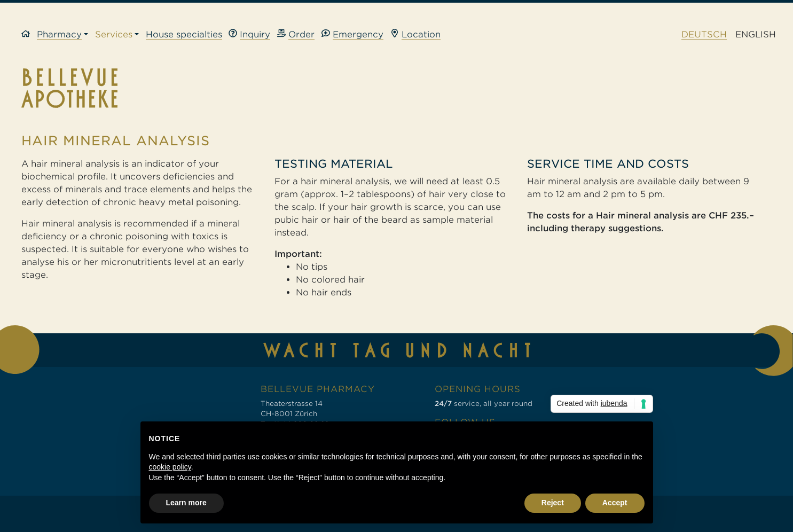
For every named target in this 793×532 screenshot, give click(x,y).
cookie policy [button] (170, 467)
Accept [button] (615, 503)
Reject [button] (553, 503)
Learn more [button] (186, 503)
